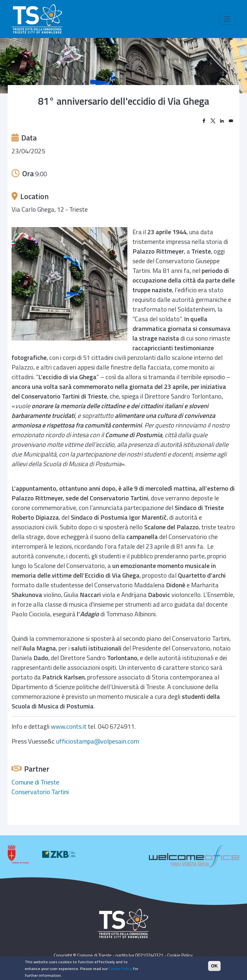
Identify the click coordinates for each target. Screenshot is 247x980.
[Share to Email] (231, 121)
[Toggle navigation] (227, 19)
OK (214, 966)
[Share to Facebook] (204, 121)
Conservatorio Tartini (40, 792)
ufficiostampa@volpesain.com (97, 741)
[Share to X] (213, 121)
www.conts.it (69, 726)
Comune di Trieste (35, 782)
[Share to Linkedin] (222, 121)
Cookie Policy (180, 955)
